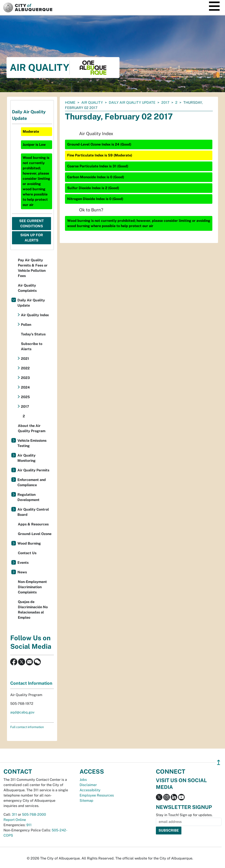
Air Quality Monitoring (26, 458)
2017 (165, 103)
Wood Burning (29, 543)
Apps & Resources (33, 524)
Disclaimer (88, 785)
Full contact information (27, 727)
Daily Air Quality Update (132, 103)
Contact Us (27, 553)
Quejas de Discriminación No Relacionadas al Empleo (33, 610)
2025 (25, 397)
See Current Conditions (32, 223)
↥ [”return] (219, 762)
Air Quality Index (35, 315)
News (22, 572)
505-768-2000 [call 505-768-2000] (34, 814)
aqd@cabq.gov (22, 712)
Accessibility (90, 790)
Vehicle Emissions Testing (32, 443)
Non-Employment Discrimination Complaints (32, 587)
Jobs (83, 780)
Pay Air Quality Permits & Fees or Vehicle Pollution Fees (33, 268)
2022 (25, 368)
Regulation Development (28, 497)
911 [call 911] (29, 825)
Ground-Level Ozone (35, 534)
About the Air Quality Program (32, 428)
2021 (25, 359)
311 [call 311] (14, 814)
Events (23, 563)
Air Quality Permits (33, 470)
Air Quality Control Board (33, 512)
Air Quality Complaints (27, 288)
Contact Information (31, 683)
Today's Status (33, 334)
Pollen (26, 325)
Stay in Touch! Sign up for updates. (184, 815)
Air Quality (92, 103)
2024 (25, 387)
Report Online (15, 820)
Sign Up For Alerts (32, 238)
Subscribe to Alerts (32, 346)
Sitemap (86, 801)
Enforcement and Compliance (32, 482)
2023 (25, 378)
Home (70, 103)
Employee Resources (97, 795)
